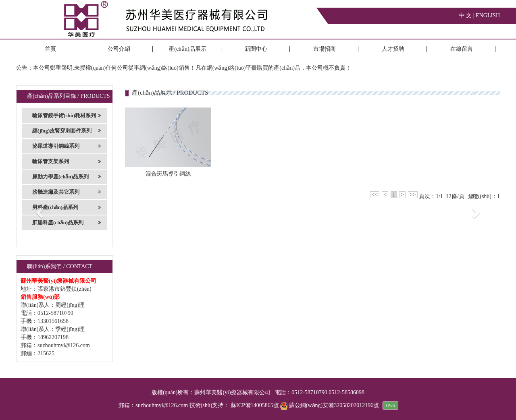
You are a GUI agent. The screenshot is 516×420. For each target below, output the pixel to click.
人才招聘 (393, 49)
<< (375, 195)
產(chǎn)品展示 (187, 49)
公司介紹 (119, 49)
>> (413, 195)
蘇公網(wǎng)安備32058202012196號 (330, 405)
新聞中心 (256, 49)
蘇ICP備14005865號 (255, 405)
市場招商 (325, 49)
